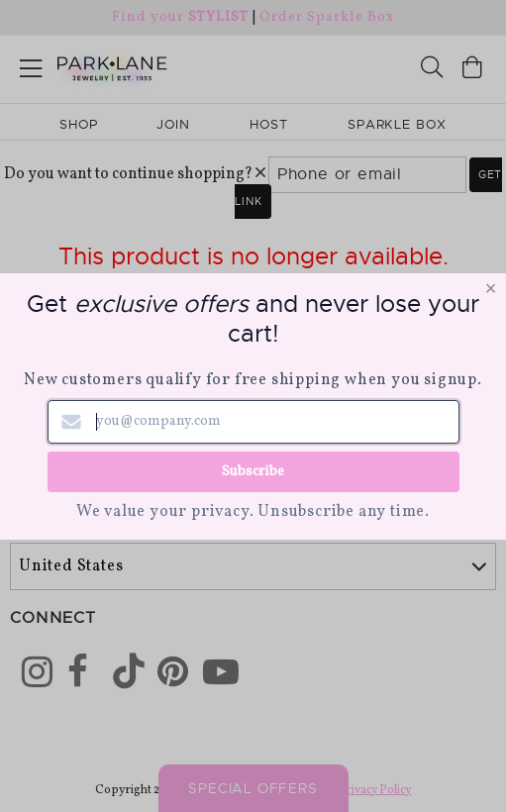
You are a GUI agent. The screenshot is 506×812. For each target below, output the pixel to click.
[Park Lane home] (127, 66)
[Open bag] (472, 70)
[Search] (432, 70)
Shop (79, 124)
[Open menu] (31, 65)
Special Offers (253, 788)
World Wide (68, 505)
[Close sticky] (424, 730)
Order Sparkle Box (326, 17)
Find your (180, 17)
